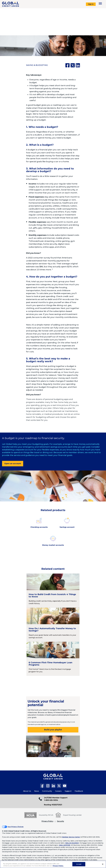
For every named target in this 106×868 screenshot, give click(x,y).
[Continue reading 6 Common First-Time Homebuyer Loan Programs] (53, 659)
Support (68, 791)
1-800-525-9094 (51, 800)
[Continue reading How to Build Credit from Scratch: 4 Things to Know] (53, 591)
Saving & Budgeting (37, 65)
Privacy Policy (47, 821)
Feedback (79, 791)
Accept (79, 864)
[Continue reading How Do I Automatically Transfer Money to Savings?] (53, 625)
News (37, 791)
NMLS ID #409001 (72, 843)
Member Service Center (71, 837)
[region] (53, 864)
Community (47, 791)
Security (60, 821)
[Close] (103, 864)
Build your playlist (53, 730)
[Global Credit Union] (11, 4)
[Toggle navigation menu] (100, 3)
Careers (58, 791)
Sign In (91, 4)
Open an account (13, 464)
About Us (27, 791)
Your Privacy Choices (15, 827)
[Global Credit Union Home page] (53, 779)
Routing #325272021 (53, 805)
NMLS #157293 (65, 845)
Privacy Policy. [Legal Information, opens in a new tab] (58, 866)
